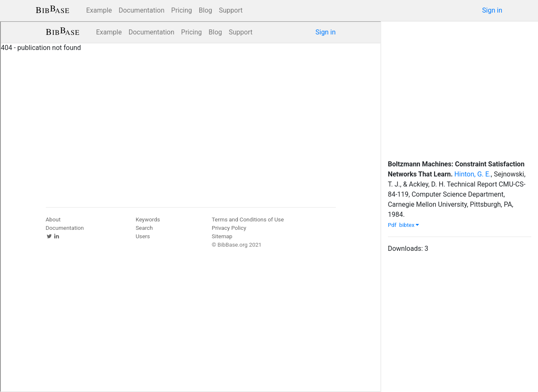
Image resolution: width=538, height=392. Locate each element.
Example (99, 10)
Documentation (141, 10)
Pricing (182, 10)
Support (231, 10)
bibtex (409, 225)
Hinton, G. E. (473, 174)
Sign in (492, 10)
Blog (206, 10)
